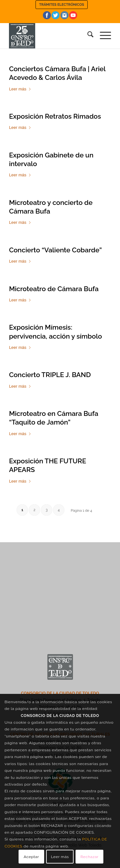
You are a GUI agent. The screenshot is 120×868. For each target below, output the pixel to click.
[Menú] (102, 36)
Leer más (20, 89)
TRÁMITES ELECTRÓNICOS (61, 5)
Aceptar (31, 857)
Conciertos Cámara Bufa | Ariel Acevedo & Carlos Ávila (57, 73)
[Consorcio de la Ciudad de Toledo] (50, 36)
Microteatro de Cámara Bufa (54, 289)
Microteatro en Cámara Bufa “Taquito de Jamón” (54, 418)
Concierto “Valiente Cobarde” (55, 250)
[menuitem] (61, 5)
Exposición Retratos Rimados (55, 116)
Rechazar (90, 857)
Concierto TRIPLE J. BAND (50, 375)
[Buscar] (87, 36)
